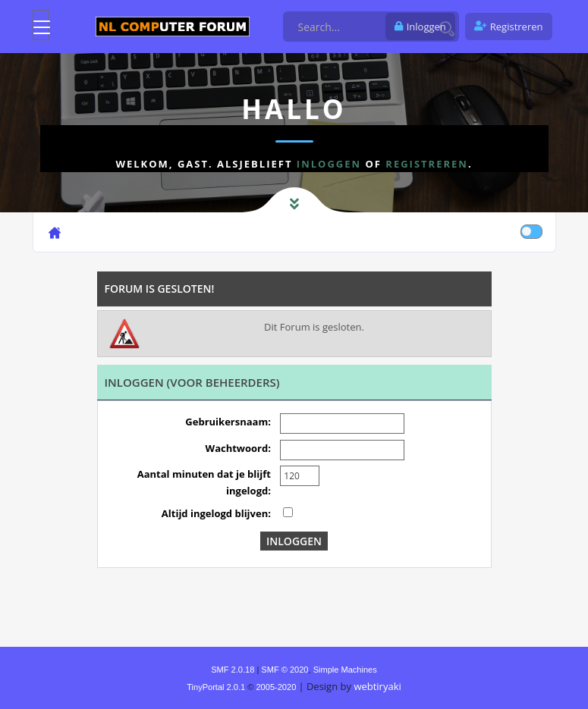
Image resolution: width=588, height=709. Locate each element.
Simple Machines (345, 670)
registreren (427, 164)
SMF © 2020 (285, 670)
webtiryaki (377, 686)
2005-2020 (276, 687)
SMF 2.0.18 (233, 670)
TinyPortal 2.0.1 (216, 687)
